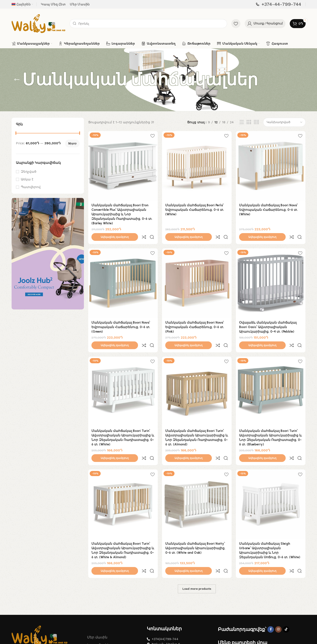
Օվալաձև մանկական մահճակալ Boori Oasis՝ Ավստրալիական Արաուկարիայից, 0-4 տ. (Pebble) (268, 318)
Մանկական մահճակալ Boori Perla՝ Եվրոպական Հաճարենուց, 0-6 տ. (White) (195, 210)
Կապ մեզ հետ (100, 607)
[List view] (242, 122)
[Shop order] (284, 122)
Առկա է (27, 179)
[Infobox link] (278, 4)
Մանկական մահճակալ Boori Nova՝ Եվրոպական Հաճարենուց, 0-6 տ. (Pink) (195, 318)
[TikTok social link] (286, 592)
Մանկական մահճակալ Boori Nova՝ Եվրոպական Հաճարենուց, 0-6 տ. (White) (268, 210)
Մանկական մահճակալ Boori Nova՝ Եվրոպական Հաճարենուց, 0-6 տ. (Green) (121, 318)
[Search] (148, 24)
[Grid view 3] (249, 122)
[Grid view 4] (256, 122)
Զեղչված (29, 172)
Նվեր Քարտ (98, 615)
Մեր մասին (97, 600)
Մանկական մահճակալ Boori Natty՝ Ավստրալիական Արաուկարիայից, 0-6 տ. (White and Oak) (195, 520)
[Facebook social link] (271, 592)
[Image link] (39, 597)
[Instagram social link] (278, 592)
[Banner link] (48, 254)
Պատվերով (31, 187)
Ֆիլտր (72, 143)
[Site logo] (38, 23)
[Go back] (17, 80)
